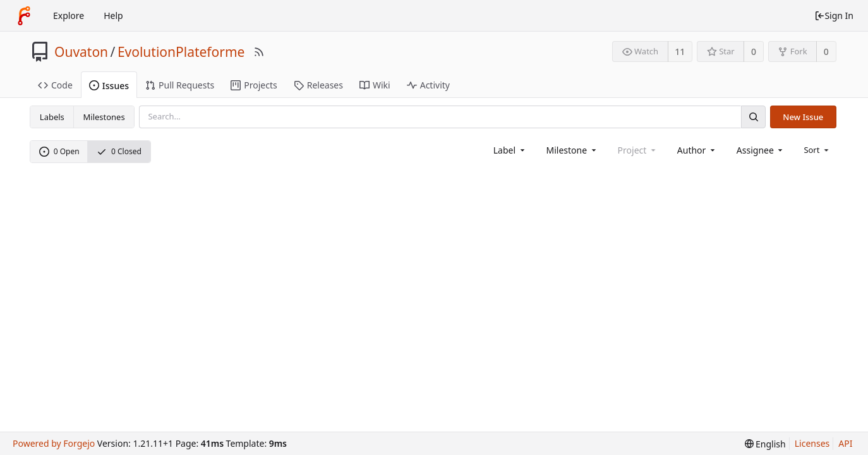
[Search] (753, 117)
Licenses (812, 443)
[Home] (24, 16)
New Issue (803, 117)
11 (680, 52)
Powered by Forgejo (54, 443)
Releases (318, 85)
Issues (109, 86)
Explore (69, 15)
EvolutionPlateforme (181, 52)
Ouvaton (81, 52)
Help (113, 15)
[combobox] (510, 150)
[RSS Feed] (259, 52)
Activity (428, 85)
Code (55, 85)
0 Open (59, 151)
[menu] (817, 150)
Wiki (375, 85)
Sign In (834, 15)
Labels (52, 117)
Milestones (104, 117)
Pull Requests (180, 85)
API (845, 443)
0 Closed (119, 151)
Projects (254, 85)
